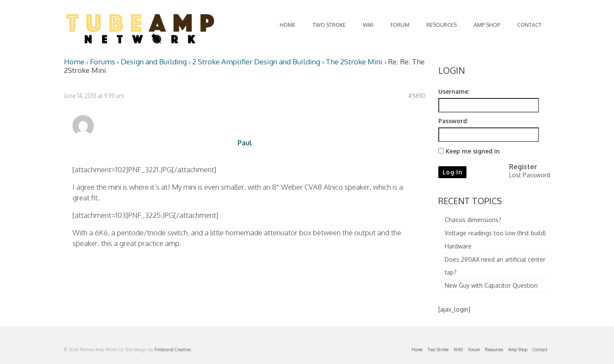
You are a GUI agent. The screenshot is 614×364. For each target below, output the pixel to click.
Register (523, 167)
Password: (453, 121)
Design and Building (154, 62)
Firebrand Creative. (173, 350)
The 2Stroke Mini (354, 62)
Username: (454, 91)
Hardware (458, 246)
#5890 (417, 96)
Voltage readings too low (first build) (495, 233)
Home (74, 62)
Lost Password (530, 175)
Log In (453, 172)
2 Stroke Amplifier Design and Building (256, 62)
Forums (103, 62)
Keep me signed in (473, 151)
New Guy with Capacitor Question (491, 285)
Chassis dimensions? (473, 220)
